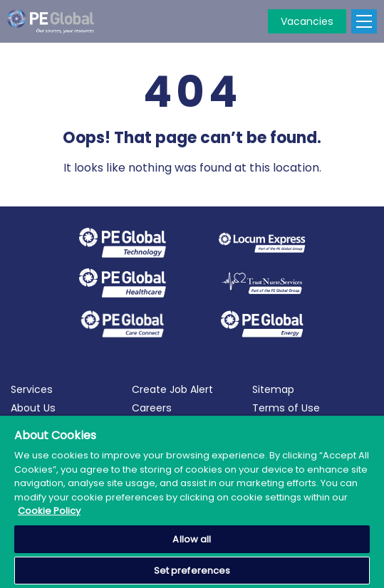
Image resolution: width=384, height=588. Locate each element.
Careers (152, 408)
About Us (33, 408)
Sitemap (273, 389)
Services (32, 389)
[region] (192, 502)
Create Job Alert (172, 389)
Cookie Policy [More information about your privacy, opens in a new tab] (49, 511)
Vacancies (307, 21)
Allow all (192, 539)
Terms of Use (286, 408)
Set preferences (192, 571)
